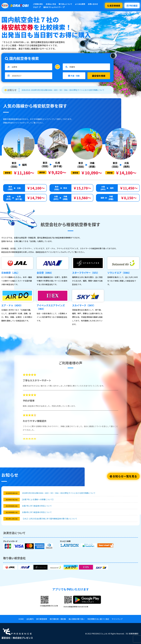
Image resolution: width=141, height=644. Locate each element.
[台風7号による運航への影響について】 (38, 499)
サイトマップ (117, 619)
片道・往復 (75, 76)
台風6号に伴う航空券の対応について (37, 512)
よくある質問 (80, 4)
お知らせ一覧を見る (123, 476)
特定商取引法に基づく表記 (98, 619)
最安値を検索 (99, 76)
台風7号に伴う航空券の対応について (37, 506)
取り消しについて (65, 4)
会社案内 (30, 619)
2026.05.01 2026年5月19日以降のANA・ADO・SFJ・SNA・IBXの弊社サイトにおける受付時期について (63, 90)
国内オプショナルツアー (54, 7)
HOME (21, 619)
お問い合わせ (93, 4)
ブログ (37, 7)
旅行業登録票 (42, 619)
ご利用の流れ (38, 4)
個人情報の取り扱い (77, 619)
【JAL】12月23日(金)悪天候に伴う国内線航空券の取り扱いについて (50, 519)
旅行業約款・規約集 (58, 619)
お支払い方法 (51, 4)
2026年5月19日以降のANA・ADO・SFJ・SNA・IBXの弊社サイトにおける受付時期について (59, 493)
